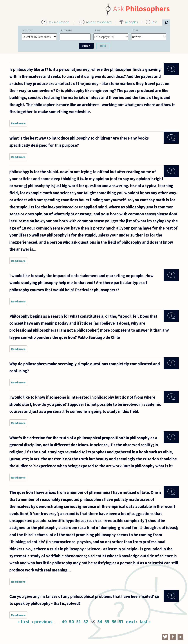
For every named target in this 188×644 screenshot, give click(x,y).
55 (107, 622)
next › (132, 622)
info (154, 22)
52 (86, 622)
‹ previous (42, 622)
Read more (19, 124)
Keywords (67, 30)
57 (121, 622)
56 (114, 622)
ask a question (59, 22)
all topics (131, 22)
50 (71, 622)
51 (79, 622)
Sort (135, 30)
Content (28, 30)
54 (100, 622)
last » (145, 622)
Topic (98, 30)
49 (64, 622)
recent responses (99, 22)
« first (23, 622)
